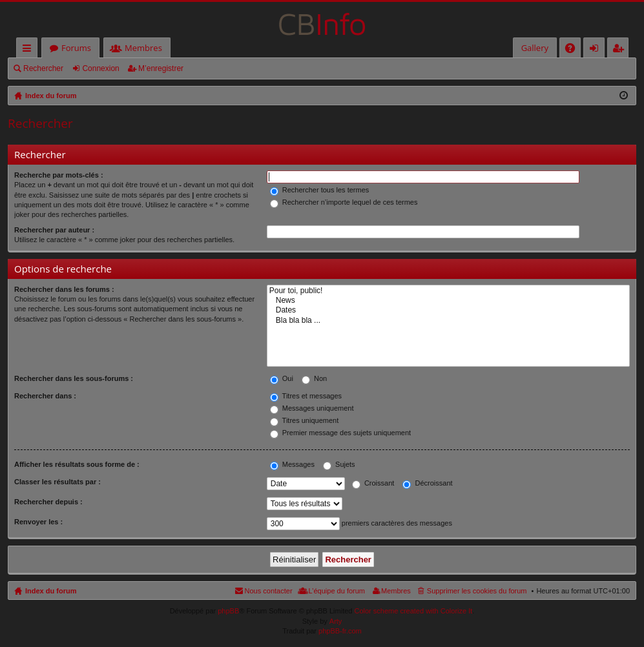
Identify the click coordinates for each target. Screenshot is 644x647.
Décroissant (427, 483)
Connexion (100, 68)
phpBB (228, 611)
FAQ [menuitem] (574, 50)
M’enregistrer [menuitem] (621, 50)
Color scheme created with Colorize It (414, 611)
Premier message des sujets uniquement (340, 433)
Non (314, 378)
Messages (292, 464)
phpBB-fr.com (340, 631)
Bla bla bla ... (448, 321)
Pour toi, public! (448, 291)
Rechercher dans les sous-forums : (74, 378)
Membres (143, 48)
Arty (336, 621)
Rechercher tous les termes (320, 190)
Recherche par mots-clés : (59, 175)
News (448, 301)
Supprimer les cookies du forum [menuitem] (477, 591)
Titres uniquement (305, 420)
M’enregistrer (161, 68)
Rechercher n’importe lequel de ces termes (344, 202)
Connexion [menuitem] (597, 50)
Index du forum (51, 591)
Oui (282, 378)
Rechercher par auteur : (54, 230)
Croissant (373, 483)
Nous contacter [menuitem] (269, 591)
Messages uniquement (312, 408)
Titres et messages (306, 396)
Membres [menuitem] (396, 591)
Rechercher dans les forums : (64, 289)
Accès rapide (29, 50)
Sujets (339, 464)
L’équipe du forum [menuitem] (337, 591)
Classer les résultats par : (57, 482)
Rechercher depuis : (48, 502)
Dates (448, 310)
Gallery (535, 48)
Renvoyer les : (38, 522)
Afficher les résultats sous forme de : (77, 464)
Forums (76, 48)
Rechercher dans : (45, 396)
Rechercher (43, 68)
